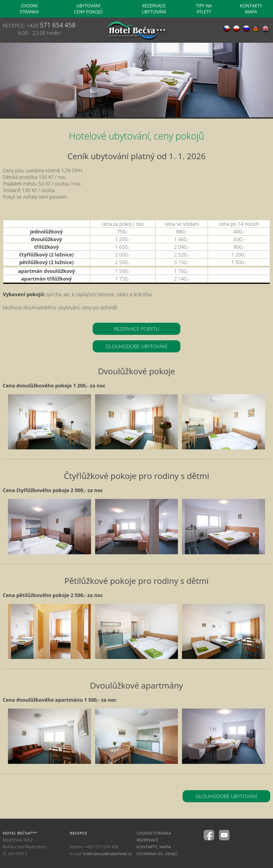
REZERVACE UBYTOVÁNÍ (154, 9)
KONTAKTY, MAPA (154, 847)
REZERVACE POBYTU (136, 329)
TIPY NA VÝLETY (204, 9)
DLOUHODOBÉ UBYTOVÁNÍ (136, 346)
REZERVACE (147, 840)
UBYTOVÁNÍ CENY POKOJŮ (88, 9)
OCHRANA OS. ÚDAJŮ (157, 853)
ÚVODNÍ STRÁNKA (29, 9)
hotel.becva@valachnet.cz (108, 853)
